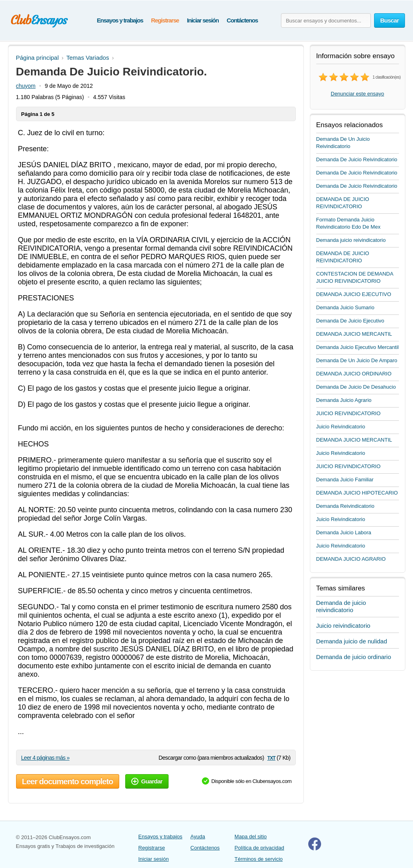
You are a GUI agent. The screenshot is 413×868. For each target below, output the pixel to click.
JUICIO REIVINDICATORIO (349, 413)
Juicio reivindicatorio (343, 626)
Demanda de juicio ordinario (354, 657)
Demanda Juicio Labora (344, 532)
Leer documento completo (68, 781)
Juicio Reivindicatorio (341, 427)
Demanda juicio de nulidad (352, 641)
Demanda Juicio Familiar (345, 480)
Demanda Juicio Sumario (345, 307)
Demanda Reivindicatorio (345, 506)
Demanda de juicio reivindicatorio (341, 606)
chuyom (26, 86)
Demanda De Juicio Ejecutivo (350, 321)
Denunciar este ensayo (357, 94)
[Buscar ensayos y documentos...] (326, 20)
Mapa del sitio (250, 837)
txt (271, 757)
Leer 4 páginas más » (46, 758)
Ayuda (198, 837)
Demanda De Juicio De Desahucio (356, 387)
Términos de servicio (258, 859)
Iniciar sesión (203, 20)
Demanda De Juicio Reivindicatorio (357, 159)
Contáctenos (242, 20)
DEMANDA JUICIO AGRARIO (351, 559)
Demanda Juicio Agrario (344, 400)
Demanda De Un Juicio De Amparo (357, 360)
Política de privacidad (259, 848)
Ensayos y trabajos (120, 20)
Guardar (147, 781)
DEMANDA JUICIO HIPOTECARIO (357, 493)
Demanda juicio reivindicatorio (351, 240)
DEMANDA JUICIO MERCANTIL (354, 334)
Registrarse (165, 20)
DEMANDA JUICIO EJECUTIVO (354, 294)
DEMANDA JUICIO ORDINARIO (354, 374)
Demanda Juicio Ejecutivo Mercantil (358, 347)
